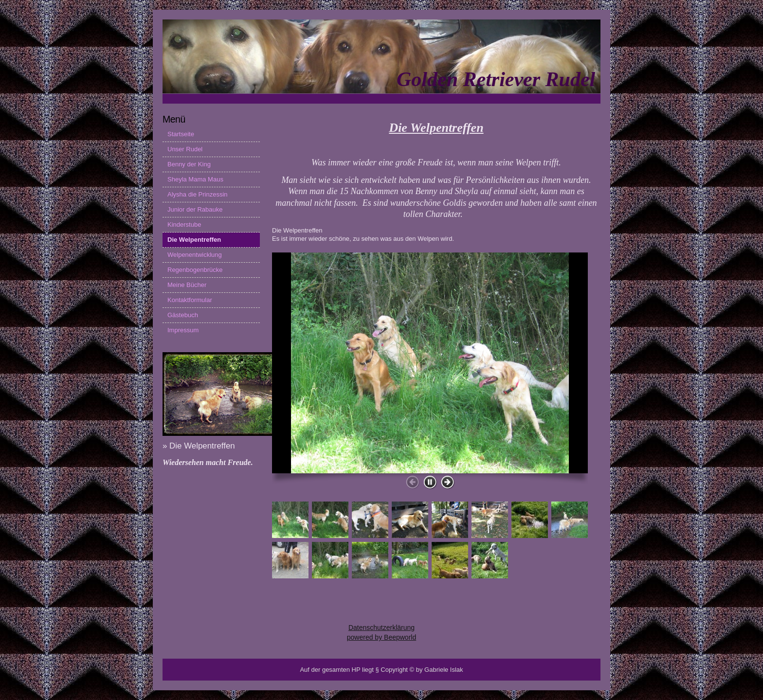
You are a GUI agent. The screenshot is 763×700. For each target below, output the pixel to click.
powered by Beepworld (381, 637)
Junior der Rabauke (195, 209)
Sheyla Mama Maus (195, 179)
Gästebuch (183, 315)
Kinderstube (184, 224)
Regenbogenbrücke (195, 270)
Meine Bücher (187, 285)
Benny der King (189, 164)
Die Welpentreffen (194, 240)
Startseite (181, 134)
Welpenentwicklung (195, 255)
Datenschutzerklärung (381, 628)
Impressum (183, 330)
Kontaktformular (190, 300)
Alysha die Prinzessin (198, 194)
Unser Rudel (185, 149)
